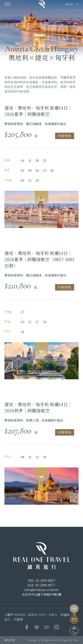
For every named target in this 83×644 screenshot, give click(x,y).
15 (30, 457)
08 (23, 457)
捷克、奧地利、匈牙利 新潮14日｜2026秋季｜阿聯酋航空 (38, 408)
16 (37, 170)
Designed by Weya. (69, 640)
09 (30, 170)
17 (37, 322)
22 (37, 457)
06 (23, 180)
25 (44, 161)
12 (30, 322)
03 (23, 322)
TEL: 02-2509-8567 (42, 580)
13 (30, 180)
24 (44, 322)
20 (37, 180)
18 (37, 161)
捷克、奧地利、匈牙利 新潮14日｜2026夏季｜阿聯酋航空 (38, 111)
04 (23, 161)
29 (44, 457)
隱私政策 (10, 640)
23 (44, 170)
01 (23, 332)
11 (30, 161)
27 (23, 312)
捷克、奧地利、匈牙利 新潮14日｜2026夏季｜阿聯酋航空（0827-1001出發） (39, 259)
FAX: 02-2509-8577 (41, 585)
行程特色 (65, 136)
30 (52, 170)
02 (23, 170)
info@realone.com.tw (41, 590)
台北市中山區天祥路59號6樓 (42, 594)
